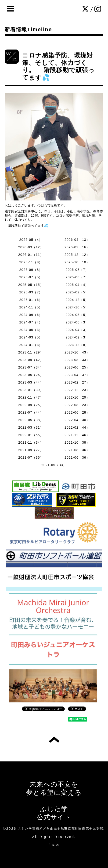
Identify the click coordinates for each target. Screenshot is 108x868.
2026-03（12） (31, 247)
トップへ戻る (54, 740)
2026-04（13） (77, 240)
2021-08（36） (77, 450)
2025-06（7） (77, 277)
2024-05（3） (31, 330)
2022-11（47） (31, 397)
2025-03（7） (31, 292)
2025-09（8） (31, 270)
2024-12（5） (77, 300)
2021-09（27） (31, 450)
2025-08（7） (77, 270)
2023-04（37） (77, 375)
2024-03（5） (31, 337)
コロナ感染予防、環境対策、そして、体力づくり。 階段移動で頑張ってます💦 (59, 66)
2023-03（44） (31, 382)
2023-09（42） (31, 360)
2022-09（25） (31, 405)
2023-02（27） (77, 382)
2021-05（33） (54, 465)
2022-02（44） (77, 427)
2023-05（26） (31, 375)
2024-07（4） (31, 322)
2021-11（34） (31, 442)
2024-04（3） (77, 330)
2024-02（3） (77, 337)
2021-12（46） (77, 435)
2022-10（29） (77, 397)
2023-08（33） (77, 360)
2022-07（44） (31, 412)
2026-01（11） (31, 255)
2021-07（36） (31, 457)
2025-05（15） (31, 285)
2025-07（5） (31, 277)
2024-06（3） (77, 322)
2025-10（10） (77, 262)
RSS (56, 845)
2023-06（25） (77, 367)
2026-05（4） (31, 240)
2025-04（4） (77, 285)
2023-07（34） (31, 367)
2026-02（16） (77, 247)
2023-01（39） (31, 390)
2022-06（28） (77, 412)
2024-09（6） (31, 315)
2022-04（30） (77, 420)
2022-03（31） (31, 427)
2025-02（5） (77, 292)
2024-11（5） (31, 307)
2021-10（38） (77, 442)
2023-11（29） (31, 352)
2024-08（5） (77, 315)
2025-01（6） (31, 300)
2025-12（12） (77, 255)
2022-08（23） (77, 405)
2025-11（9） (31, 262)
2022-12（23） (77, 390)
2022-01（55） (31, 435)
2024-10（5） (77, 307)
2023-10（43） (77, 352)
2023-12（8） (77, 345)
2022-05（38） (31, 420)
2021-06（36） (77, 457)
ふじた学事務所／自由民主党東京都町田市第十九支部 (61, 829)
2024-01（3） (31, 345)
